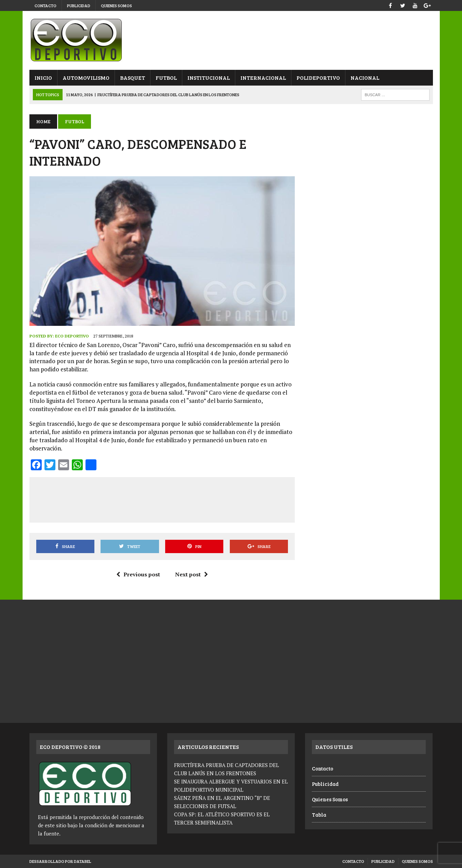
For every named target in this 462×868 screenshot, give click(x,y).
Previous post (138, 574)
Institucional (209, 78)
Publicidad (79, 5)
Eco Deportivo (72, 336)
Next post (192, 574)
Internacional (263, 78)
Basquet (133, 78)
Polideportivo (318, 78)
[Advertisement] (162, 499)
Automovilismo (86, 78)
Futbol (166, 78)
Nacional (365, 78)
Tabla (319, 815)
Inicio (43, 78)
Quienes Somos (116, 5)
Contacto (45, 5)
